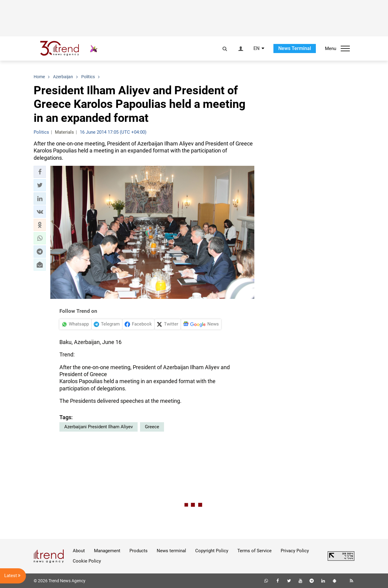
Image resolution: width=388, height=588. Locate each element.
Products (139, 551)
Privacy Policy (295, 551)
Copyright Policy (212, 551)
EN (256, 48)
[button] (40, 172)
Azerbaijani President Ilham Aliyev (99, 427)
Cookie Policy (87, 561)
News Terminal (295, 48)
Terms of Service (254, 551)
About (79, 551)
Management (107, 551)
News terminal (171, 551)
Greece (152, 427)
